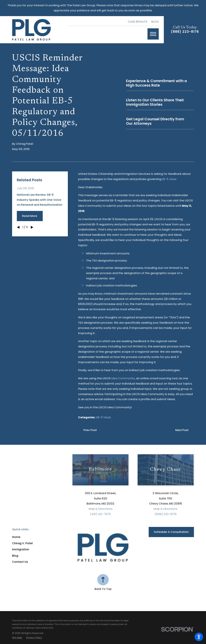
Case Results (138, 22)
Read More (30, 216)
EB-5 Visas (104, 417)
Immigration (21, 549)
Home (16, 537)
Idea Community (123, 378)
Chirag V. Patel (22, 543)
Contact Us (20, 562)
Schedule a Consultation (171, 532)
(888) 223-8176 (185, 32)
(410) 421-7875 (100, 514)
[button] (199, 637)
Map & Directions (101, 509)
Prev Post (90, 430)
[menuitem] (42, 537)
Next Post (182, 430)
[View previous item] (18, 227)
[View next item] (32, 227)
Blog (155, 22)
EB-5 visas (169, 179)
